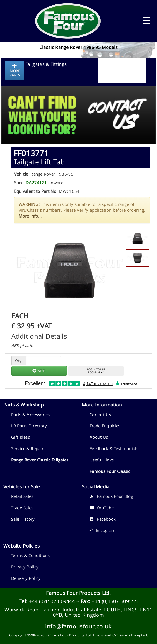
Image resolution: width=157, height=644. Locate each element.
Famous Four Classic (110, 471)
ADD (39, 371)
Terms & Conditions (30, 555)
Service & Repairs (28, 448)
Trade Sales (22, 508)
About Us (99, 437)
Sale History (23, 519)
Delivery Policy (26, 578)
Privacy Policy (25, 567)
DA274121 (36, 183)
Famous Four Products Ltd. (78, 593)
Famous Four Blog (111, 496)
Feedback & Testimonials (114, 448)
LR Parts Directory (29, 426)
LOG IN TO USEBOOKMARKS (96, 371)
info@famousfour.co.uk (78, 626)
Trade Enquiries (105, 426)
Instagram (103, 530)
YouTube (102, 508)
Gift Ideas (21, 437)
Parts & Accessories (31, 415)
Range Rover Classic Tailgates (40, 460)
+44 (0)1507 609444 (52, 601)
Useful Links (102, 460)
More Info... (30, 216)
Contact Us (100, 415)
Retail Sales (22, 496)
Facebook (103, 519)
